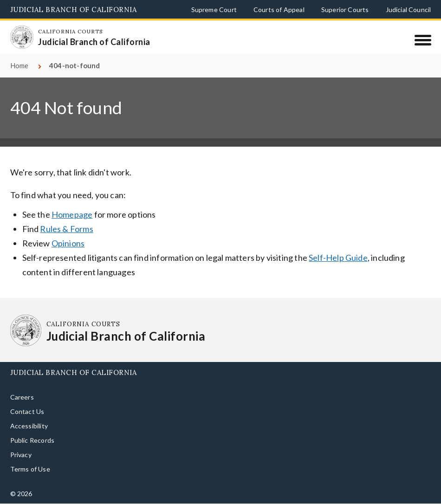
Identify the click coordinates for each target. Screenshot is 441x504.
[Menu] (423, 40)
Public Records (32, 440)
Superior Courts (345, 10)
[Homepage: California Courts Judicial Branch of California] (22, 37)
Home (19, 65)
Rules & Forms (66, 229)
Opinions (68, 243)
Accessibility (29, 426)
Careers (22, 397)
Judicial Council (409, 10)
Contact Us (27, 411)
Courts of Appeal (279, 10)
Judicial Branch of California (74, 10)
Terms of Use (30, 469)
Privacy (21, 455)
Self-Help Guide (338, 258)
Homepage (72, 214)
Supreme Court (214, 10)
